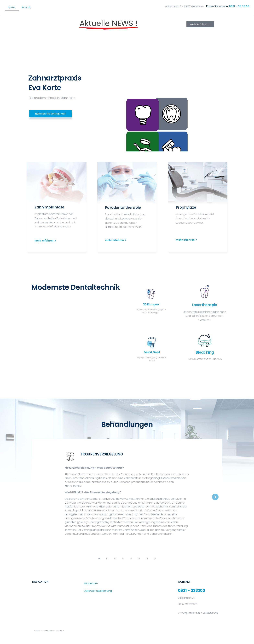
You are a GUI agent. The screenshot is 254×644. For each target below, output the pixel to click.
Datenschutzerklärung (98, 591)
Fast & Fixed (152, 351)
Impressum (91, 583)
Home (12, 7)
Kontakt (27, 7)
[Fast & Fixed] (151, 347)
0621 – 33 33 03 (239, 6)
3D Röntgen (152, 303)
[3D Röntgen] (152, 299)
